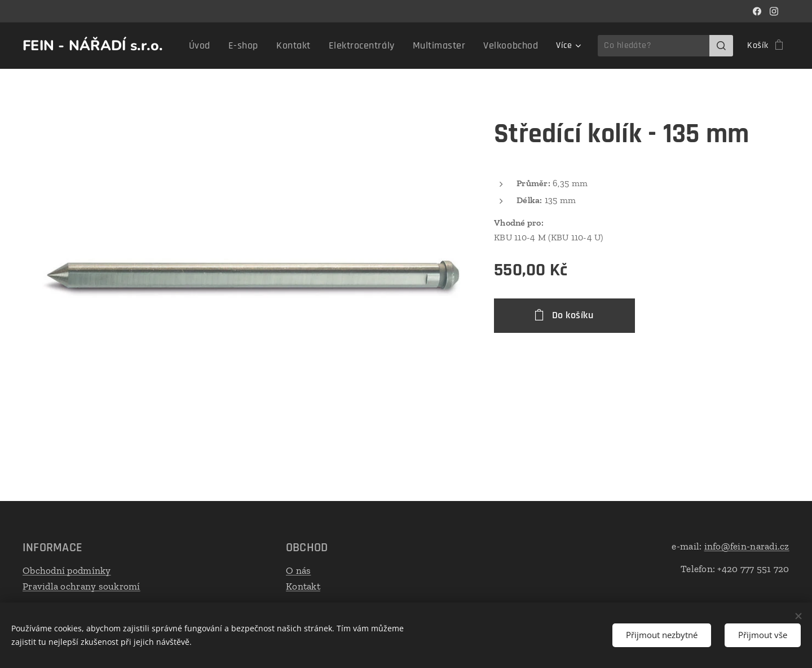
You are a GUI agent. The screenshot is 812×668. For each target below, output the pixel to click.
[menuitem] (228, 46)
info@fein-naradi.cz (747, 546)
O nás (298, 570)
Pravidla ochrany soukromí (81, 586)
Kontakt (303, 586)
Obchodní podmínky (67, 570)
